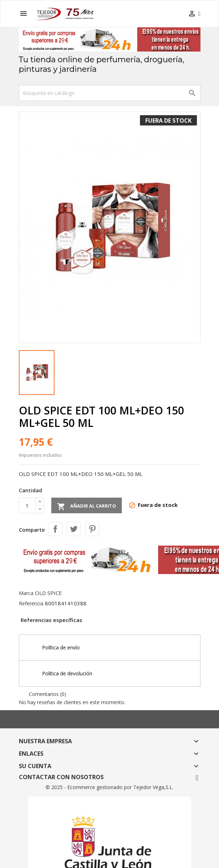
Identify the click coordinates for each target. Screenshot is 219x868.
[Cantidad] (27, 505)
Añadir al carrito (87, 507)
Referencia (31, 603)
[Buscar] (110, 93)
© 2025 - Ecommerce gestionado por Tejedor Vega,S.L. (109, 787)
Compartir (55, 529)
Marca (26, 593)
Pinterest (92, 529)
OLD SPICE (48, 593)
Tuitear (74, 529)
